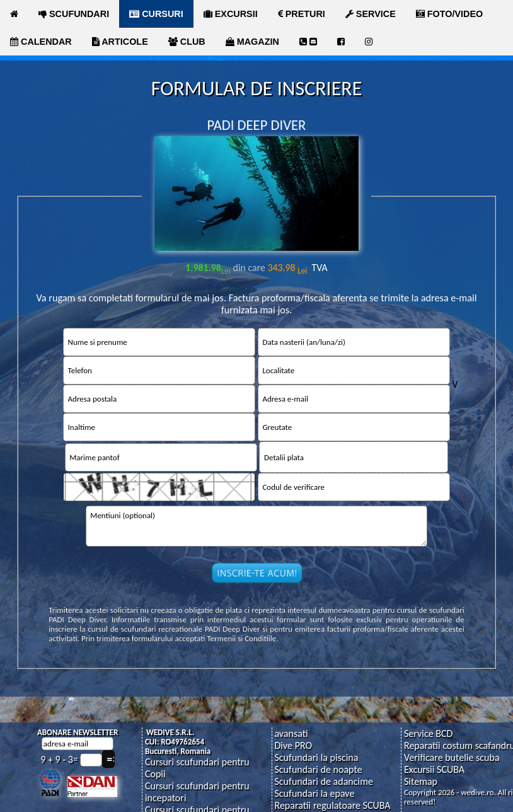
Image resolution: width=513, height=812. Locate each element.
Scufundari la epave (314, 793)
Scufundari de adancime (323, 781)
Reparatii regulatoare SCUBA (332, 805)
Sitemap (421, 781)
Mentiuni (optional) (257, 526)
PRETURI (302, 14)
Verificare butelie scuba (452, 757)
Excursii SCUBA (434, 769)
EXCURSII (231, 14)
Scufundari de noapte (318, 769)
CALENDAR (41, 42)
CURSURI (156, 14)
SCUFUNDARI (74, 14)
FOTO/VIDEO (450, 14)
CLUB (187, 42)
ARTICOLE (120, 42)
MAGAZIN (252, 42)
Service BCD (428, 734)
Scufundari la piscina (316, 757)
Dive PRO (293, 745)
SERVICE (371, 14)
